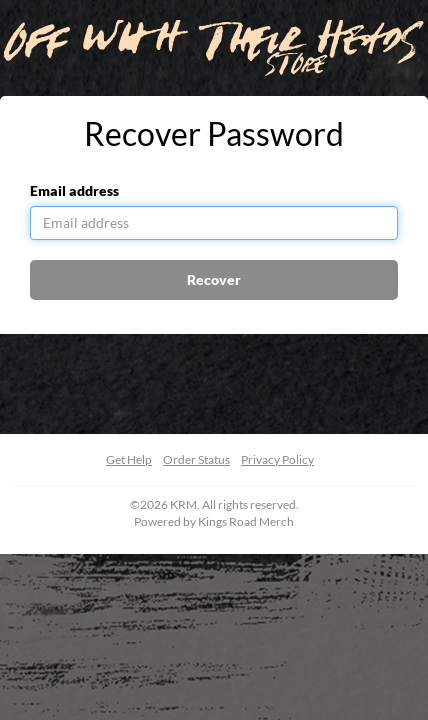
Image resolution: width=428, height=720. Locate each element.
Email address (74, 190)
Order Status (196, 459)
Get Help (129, 459)
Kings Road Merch (246, 521)
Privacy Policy (277, 459)
